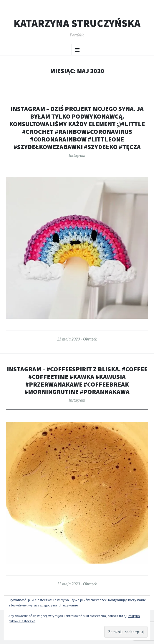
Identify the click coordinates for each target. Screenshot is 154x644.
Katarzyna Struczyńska (77, 23)
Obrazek (90, 339)
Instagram (77, 155)
